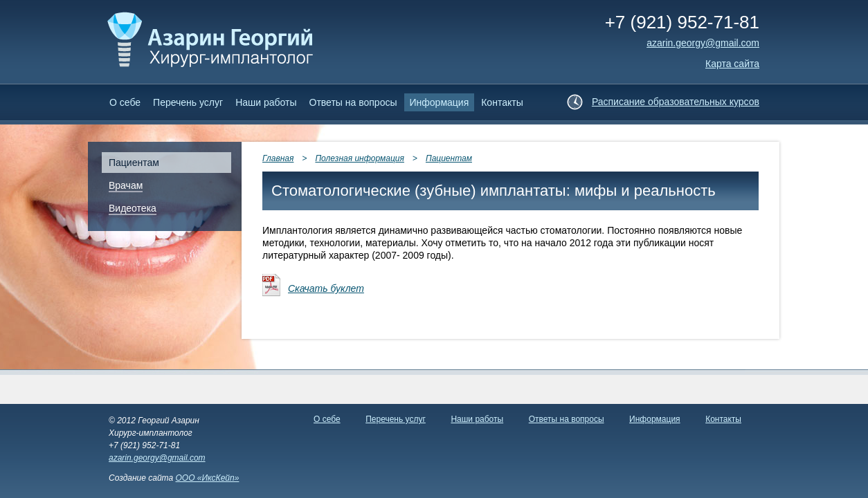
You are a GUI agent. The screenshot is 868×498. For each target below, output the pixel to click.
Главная (278, 158)
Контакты (502, 102)
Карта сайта (732, 64)
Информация (440, 102)
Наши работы (266, 102)
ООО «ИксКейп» (207, 478)
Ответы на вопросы (353, 102)
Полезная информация (360, 158)
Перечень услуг (188, 102)
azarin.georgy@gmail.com (157, 458)
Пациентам (449, 158)
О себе (125, 102)
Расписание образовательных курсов (676, 102)
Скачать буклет (326, 288)
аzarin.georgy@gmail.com (703, 43)
